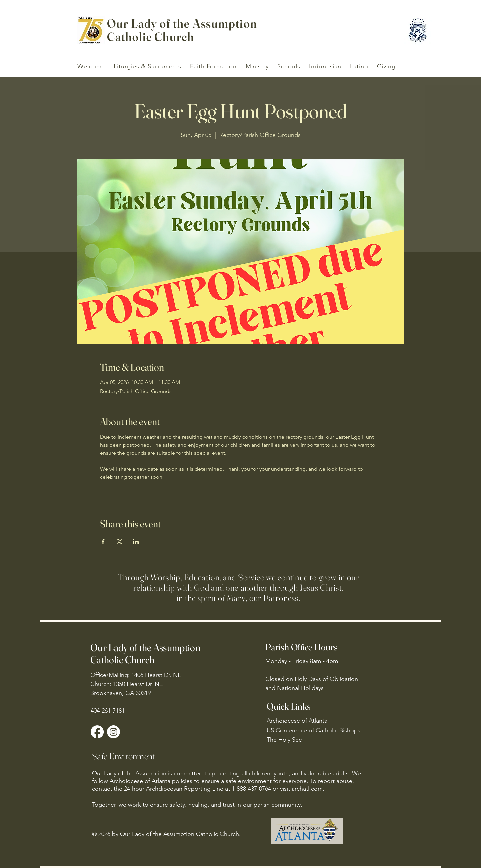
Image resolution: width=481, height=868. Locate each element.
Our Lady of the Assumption (182, 23)
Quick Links (289, 706)
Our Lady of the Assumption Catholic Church (145, 654)
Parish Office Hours (301, 647)
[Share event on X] (119, 542)
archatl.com (307, 789)
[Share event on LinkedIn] (136, 542)
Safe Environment (123, 756)
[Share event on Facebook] (103, 542)
